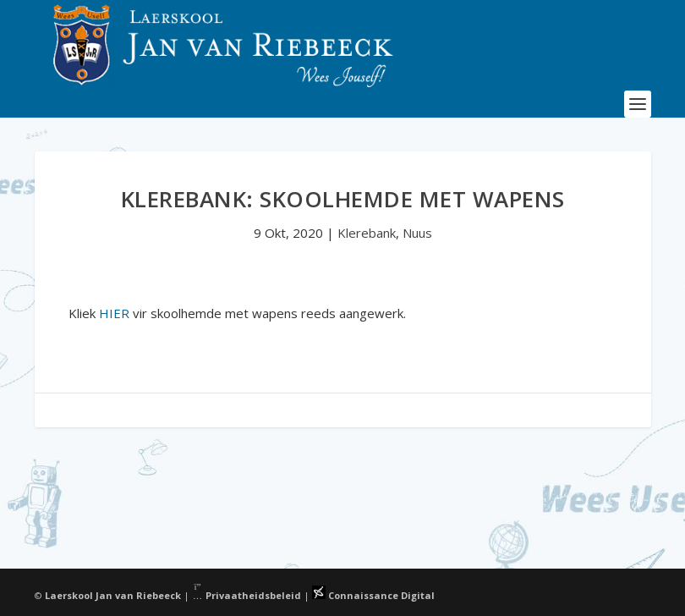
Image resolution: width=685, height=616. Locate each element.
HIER (114, 313)
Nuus (417, 233)
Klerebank (367, 233)
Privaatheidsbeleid (247, 595)
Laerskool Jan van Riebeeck (113, 595)
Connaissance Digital (373, 595)
